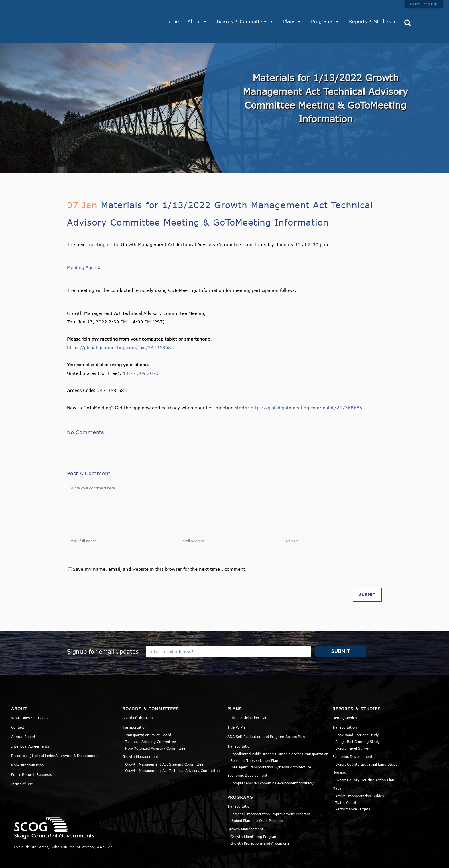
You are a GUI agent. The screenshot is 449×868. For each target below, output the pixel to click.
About (196, 11)
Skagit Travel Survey (353, 728)
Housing (339, 752)
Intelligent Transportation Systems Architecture (271, 747)
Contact (18, 707)
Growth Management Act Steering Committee (164, 744)
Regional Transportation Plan (254, 740)
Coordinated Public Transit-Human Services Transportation (279, 734)
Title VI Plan (238, 707)
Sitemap (430, 861)
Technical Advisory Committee (150, 721)
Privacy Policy (369, 861)
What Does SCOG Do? (30, 698)
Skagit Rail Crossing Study (358, 721)
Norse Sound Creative (197, 861)
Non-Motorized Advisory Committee (155, 728)
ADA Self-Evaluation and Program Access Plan (266, 717)
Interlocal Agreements (30, 726)
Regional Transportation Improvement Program (270, 794)
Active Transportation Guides (360, 776)
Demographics (344, 698)
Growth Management (140, 736)
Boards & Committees (244, 11)
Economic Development (247, 755)
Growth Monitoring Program (254, 816)
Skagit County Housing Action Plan (365, 760)
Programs (324, 11)
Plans (291, 11)
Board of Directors (137, 698)
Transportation (134, 707)
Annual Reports (24, 717)
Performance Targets (353, 789)
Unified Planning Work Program (257, 800)
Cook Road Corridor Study (357, 715)
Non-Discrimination (27, 745)
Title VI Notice (402, 861)
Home (174, 11)
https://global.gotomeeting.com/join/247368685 (120, 328)
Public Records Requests (31, 755)
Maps (337, 768)
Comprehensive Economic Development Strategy (272, 763)
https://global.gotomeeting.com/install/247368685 (306, 388)
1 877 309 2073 (141, 353)
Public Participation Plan (247, 698)
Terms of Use (22, 764)
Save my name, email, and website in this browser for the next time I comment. (160, 549)
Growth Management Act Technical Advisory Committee (172, 751)
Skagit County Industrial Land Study (366, 744)
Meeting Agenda (84, 248)
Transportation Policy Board (148, 715)
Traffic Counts (347, 782)
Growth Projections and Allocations (260, 823)
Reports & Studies (372, 11)
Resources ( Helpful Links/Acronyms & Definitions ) (54, 736)
